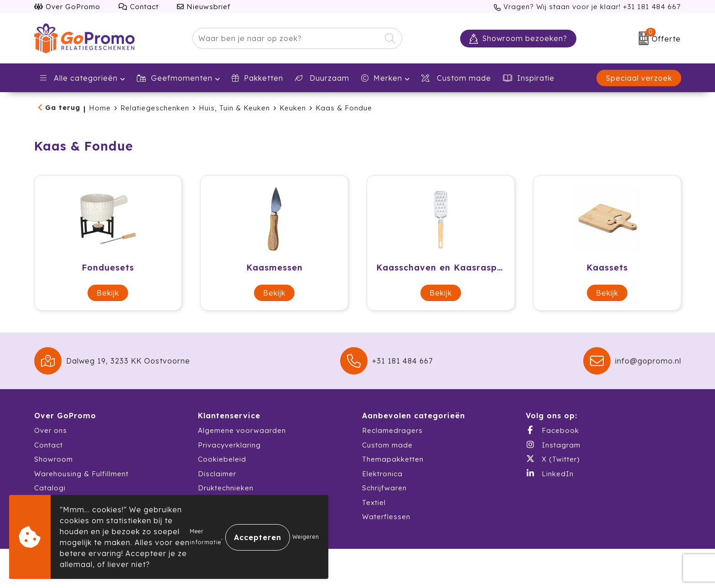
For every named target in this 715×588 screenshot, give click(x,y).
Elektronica (382, 474)
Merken (382, 78)
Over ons (51, 430)
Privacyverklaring (229, 445)
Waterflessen (386, 517)
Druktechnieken (226, 488)
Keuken (293, 108)
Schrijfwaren (384, 488)
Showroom (54, 459)
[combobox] (287, 38)
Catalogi (50, 488)
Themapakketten (393, 459)
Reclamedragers (392, 430)
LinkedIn (550, 474)
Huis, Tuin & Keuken (234, 108)
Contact (139, 7)
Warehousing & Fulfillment (81, 474)
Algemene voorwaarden (242, 430)
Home (100, 108)
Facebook (552, 430)
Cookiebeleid (222, 459)
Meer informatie (205, 537)
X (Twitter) (553, 459)
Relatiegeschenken (155, 108)
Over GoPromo (67, 7)
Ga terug (63, 107)
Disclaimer (217, 474)
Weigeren (306, 537)
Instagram (553, 445)
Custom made (387, 445)
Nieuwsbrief (204, 7)
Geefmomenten (175, 78)
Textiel (374, 502)
